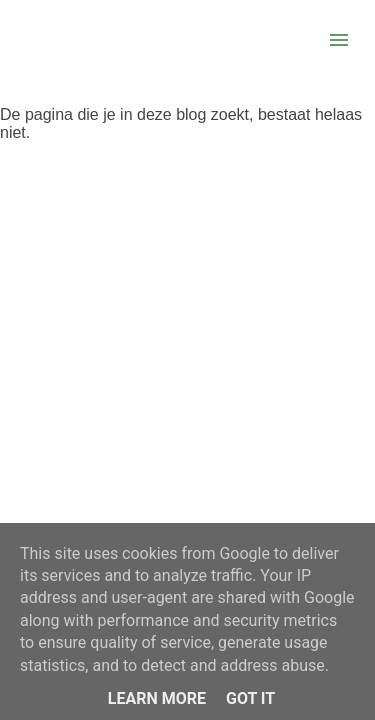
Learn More (157, 698)
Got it (250, 698)
